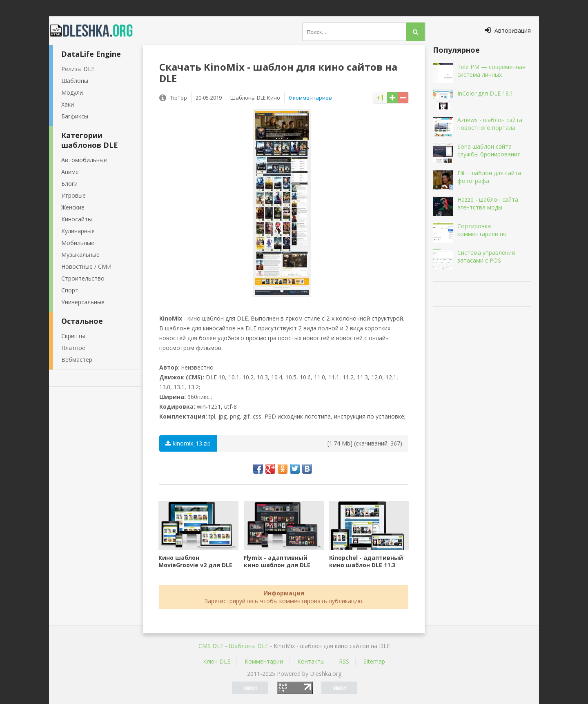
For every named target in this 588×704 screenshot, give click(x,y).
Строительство (83, 278)
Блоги (69, 184)
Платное (73, 348)
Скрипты (73, 336)
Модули (72, 92)
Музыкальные (80, 255)
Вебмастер (77, 360)
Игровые (73, 195)
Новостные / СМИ (86, 266)
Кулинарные (78, 231)
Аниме (70, 172)
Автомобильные (84, 160)
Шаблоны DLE (248, 646)
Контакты (311, 661)
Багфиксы (75, 116)
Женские (73, 207)
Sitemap (374, 661)
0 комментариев (310, 98)
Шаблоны (75, 81)
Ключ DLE (217, 661)
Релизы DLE (78, 69)
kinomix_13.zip (188, 443)
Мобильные (78, 243)
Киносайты (77, 219)
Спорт (70, 290)
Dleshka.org (96, 31)
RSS (344, 661)
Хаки (68, 104)
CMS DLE (211, 646)
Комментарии (264, 661)
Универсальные (83, 302)
